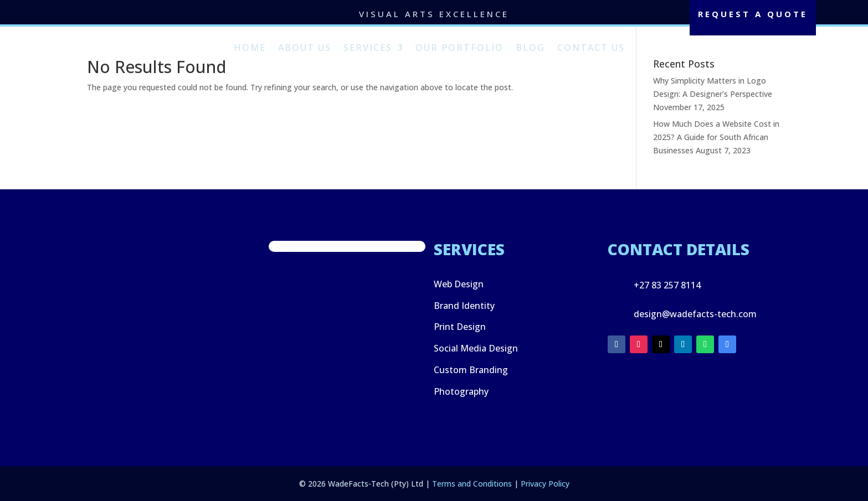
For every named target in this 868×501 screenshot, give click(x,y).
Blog (530, 48)
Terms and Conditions (472, 484)
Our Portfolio (459, 48)
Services (368, 48)
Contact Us (591, 48)
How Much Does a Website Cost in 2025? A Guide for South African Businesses (716, 137)
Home (250, 48)
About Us (305, 48)
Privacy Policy (545, 484)
